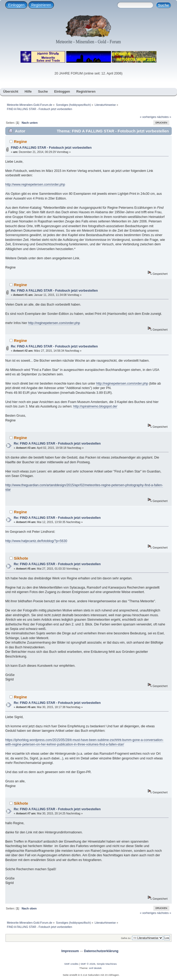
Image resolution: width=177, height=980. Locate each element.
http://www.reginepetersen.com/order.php (35, 185)
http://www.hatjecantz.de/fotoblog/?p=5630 (36, 541)
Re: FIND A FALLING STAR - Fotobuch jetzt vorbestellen (54, 291)
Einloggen (16, 5)
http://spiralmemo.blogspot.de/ (95, 406)
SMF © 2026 (88, 964)
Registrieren (41, 5)
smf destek (95, 968)
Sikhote (21, 558)
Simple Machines (107, 964)
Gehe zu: (126, 938)
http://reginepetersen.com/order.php (54, 323)
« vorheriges (148, 117)
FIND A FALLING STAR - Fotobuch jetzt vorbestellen (51, 148)
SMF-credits (71, 964)
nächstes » (164, 117)
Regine (21, 141)
